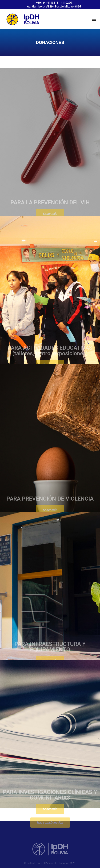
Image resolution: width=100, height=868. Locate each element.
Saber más (50, 822)
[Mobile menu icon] (94, 19)
